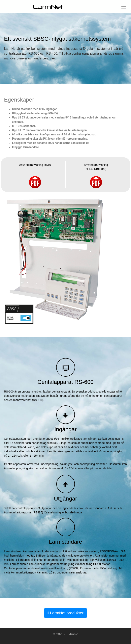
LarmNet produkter (65, 613)
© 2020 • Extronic (65, 634)
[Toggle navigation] (124, 7)
